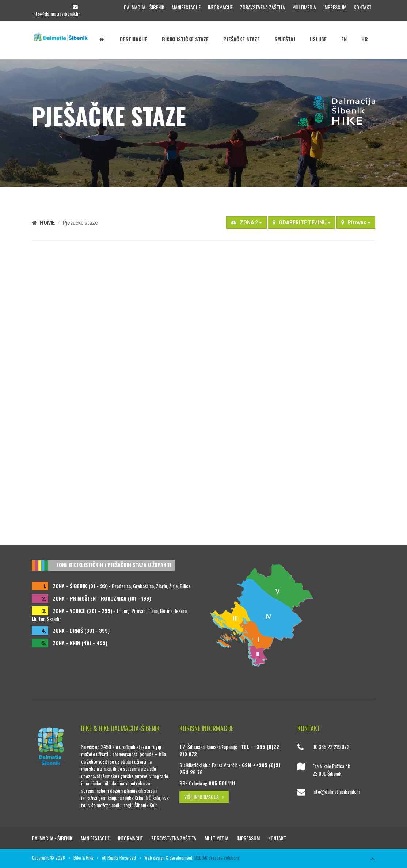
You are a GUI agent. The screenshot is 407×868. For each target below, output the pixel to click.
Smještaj (285, 39)
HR (365, 39)
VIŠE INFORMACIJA (204, 797)
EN (344, 39)
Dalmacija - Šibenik (144, 7)
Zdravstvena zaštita (263, 7)
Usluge (318, 39)
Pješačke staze (241, 39)
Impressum (335, 7)
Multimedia (304, 7)
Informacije (220, 7)
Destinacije (134, 39)
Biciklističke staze (185, 39)
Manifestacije (186, 7)
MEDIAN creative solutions (217, 858)
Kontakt (363, 7)
